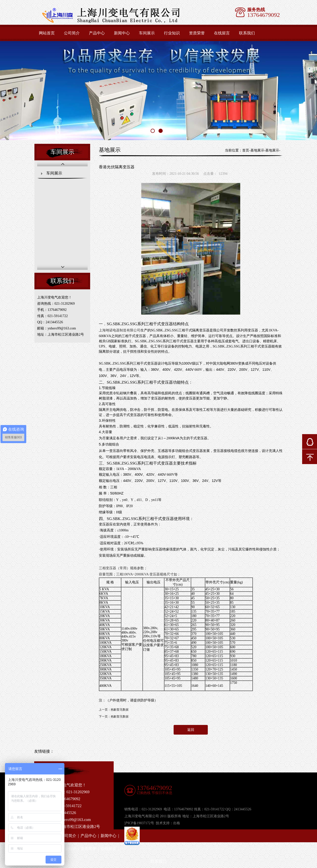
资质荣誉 (197, 33)
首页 (246, 150)
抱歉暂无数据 (120, 710)
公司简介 (72, 33)
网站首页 (47, 33)
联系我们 (247, 33)
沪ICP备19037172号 (139, 823)
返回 (191, 730)
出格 (177, 823)
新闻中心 (122, 33)
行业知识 (172, 33)
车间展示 (147, 33)
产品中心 (97, 33)
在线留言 (222, 33)
